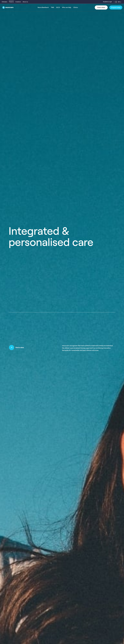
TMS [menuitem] (52, 7)
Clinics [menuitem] (76, 7)
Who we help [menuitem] (67, 7)
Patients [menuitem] (11, 2)
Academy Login (107, 2)
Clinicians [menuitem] (4, 2)
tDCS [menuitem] (58, 7)
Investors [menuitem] (18, 2)
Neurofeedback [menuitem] (43, 7)
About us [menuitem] (25, 2)
